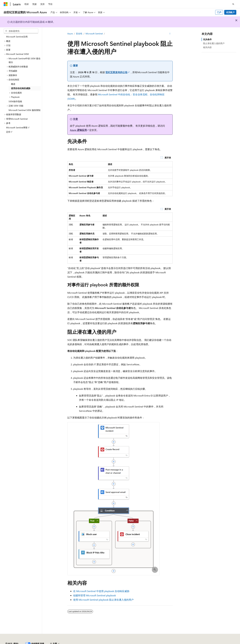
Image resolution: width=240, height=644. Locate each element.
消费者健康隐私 (185, 642)
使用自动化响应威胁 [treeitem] (21, 88)
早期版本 (141, 642)
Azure (70, 34)
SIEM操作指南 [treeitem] (15, 101)
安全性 (79, 34)
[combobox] (21, 31)
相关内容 (207, 47)
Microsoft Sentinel (94, 34)
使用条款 (203, 642)
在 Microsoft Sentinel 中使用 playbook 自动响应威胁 (101, 591)
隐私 (75, 642)
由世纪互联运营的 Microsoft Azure (100, 642)
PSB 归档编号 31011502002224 (53, 642)
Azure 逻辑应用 (78, 130)
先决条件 (207, 39)
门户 (219, 12)
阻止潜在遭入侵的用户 (214, 43)
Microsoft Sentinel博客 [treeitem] (17, 128)
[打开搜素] (233, 4)
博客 (151, 642)
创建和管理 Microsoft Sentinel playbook (95, 595)
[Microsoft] (6, 4)
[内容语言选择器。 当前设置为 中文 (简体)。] (12, 635)
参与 (162, 642)
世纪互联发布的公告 (116, 72)
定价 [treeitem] (8, 132)
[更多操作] (170, 34)
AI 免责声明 (128, 642)
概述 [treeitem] (13, 84)
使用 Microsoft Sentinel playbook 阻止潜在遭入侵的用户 (103, 600)
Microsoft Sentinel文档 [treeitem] (17, 37)
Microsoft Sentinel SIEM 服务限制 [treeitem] (24, 110)
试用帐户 (230, 12)
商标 (213, 642)
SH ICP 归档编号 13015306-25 (18, 642)
